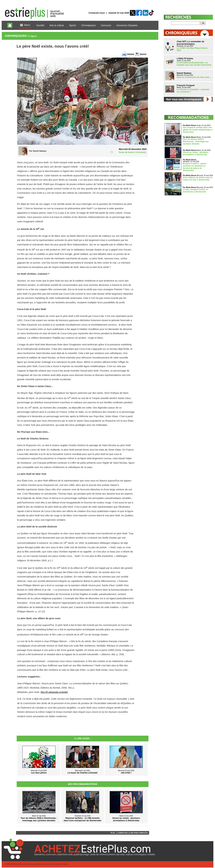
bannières (39, 855)
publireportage (82, 855)
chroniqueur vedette (145, 855)
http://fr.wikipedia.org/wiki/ (54, 692)
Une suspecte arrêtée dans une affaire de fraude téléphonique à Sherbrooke (198, 130)
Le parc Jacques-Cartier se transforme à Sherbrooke (195, 191)
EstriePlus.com (21, 864)
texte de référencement (103, 855)
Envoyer (143, 54)
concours (51, 855)
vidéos (129, 855)
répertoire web (65, 855)
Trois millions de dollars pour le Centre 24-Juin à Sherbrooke (198, 179)
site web (120, 855)
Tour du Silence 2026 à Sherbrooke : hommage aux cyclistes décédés (196, 142)
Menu (25, 25)
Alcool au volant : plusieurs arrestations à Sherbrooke (196, 153)
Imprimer (131, 54)
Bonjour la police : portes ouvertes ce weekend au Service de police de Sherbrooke (195, 167)
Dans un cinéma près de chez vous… (194, 77)
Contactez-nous (97, 13)
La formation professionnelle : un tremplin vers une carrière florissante (194, 64)
